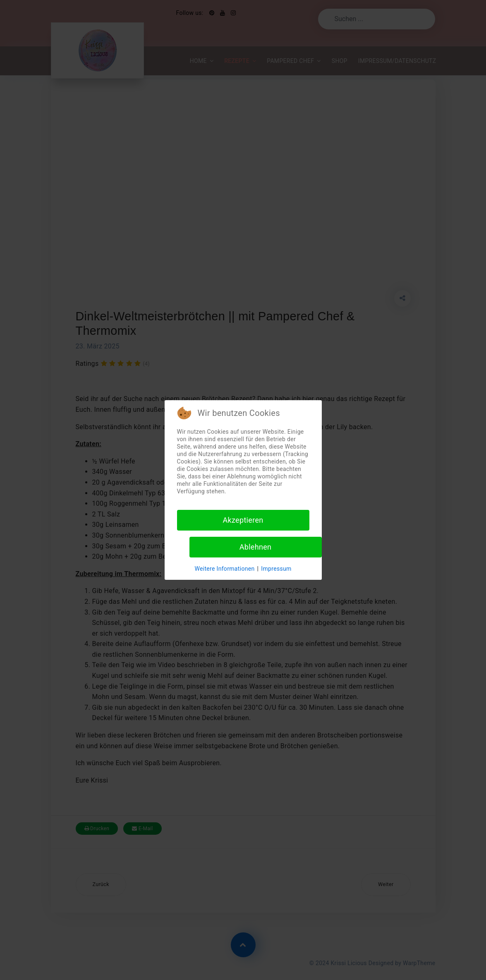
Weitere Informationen (224, 569)
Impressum (276, 569)
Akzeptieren (243, 520)
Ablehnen (256, 547)
